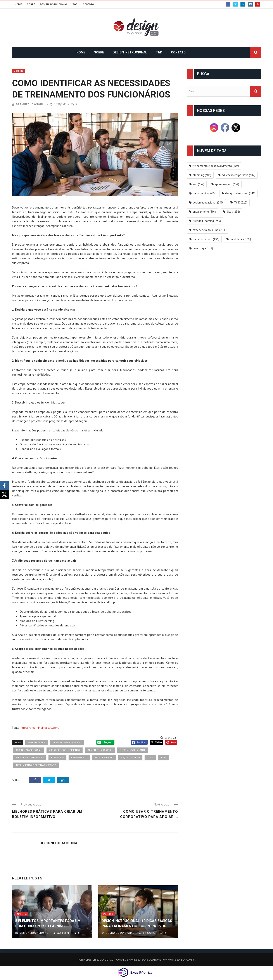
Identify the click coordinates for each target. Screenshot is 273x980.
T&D (75, 4)
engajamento (79, 758)
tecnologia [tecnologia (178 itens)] (203, 248)
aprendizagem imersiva (67, 742)
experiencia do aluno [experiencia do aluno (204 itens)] (209, 230)
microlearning (104, 758)
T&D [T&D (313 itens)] (241, 203)
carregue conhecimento (65, 750)
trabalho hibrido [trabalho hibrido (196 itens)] (206, 239)
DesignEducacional (31, 104)
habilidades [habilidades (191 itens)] (240, 239)
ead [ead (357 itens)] (198, 184)
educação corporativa (30, 758)
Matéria (19, 71)
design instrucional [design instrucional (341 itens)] (240, 193)
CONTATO (88, 4)
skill (150, 758)
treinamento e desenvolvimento (36, 765)
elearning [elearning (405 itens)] (202, 175)
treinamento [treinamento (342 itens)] (204, 193)
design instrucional (133, 750)
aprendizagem (37, 742)
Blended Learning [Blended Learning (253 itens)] (207, 221)
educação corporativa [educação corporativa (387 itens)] (238, 175)
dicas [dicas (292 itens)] (233, 212)
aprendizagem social (29, 750)
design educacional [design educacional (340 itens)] (208, 203)
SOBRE (31, 4)
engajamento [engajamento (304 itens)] (204, 212)
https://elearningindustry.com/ (40, 728)
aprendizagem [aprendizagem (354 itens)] (227, 184)
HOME (18, 4)
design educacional (100, 750)
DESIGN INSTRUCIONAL (54, 4)
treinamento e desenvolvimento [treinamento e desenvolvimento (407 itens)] (216, 166)
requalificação (130, 758)
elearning (57, 758)
